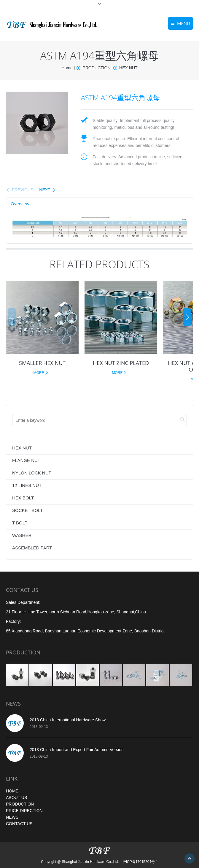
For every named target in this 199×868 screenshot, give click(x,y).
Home (67, 68)
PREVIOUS (23, 190)
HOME (12, 791)
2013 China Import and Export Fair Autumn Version (77, 750)
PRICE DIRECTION (24, 811)
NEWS (12, 817)
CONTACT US (19, 824)
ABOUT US (16, 798)
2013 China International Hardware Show (68, 720)
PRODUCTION (96, 68)
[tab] (20, 204)
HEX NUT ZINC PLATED (121, 363)
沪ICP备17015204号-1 (140, 862)
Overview (20, 204)
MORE (39, 373)
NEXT (45, 190)
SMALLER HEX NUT (42, 363)
